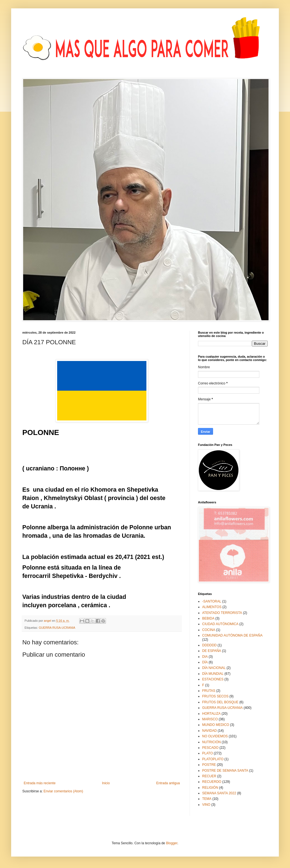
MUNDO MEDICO (216, 725)
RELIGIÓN (210, 788)
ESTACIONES (213, 679)
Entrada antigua (168, 783)
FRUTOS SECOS (215, 696)
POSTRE (209, 765)
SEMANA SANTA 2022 (219, 793)
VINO (206, 805)
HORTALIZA (211, 714)
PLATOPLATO (213, 759)
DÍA (205, 662)
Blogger (172, 843)
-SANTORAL (212, 601)
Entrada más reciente (40, 783)
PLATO (207, 753)
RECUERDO (212, 782)
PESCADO (210, 748)
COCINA (209, 630)
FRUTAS (209, 691)
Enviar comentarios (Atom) (63, 791)
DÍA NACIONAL (214, 668)
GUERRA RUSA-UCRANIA (57, 628)
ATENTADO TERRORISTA (222, 613)
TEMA (207, 799)
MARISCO (210, 719)
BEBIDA (208, 618)
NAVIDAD (209, 731)
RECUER (209, 776)
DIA (205, 657)
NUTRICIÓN (212, 742)
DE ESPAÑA (212, 651)
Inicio (106, 783)
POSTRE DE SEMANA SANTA (225, 771)
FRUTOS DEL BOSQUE (220, 702)
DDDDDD (209, 645)
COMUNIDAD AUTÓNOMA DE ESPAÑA (232, 635)
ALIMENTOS (212, 607)
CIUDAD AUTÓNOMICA (220, 624)
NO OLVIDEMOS (215, 736)
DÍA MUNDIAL (213, 674)
